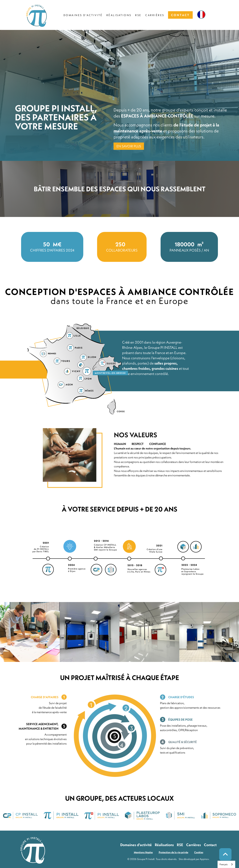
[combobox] (226, 864)
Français (224, 864)
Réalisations (164, 845)
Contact (210, 845)
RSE (180, 845)
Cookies (199, 852)
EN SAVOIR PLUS (129, 146)
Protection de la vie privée (173, 852)
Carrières (194, 845)
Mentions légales (143, 852)
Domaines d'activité (136, 845)
